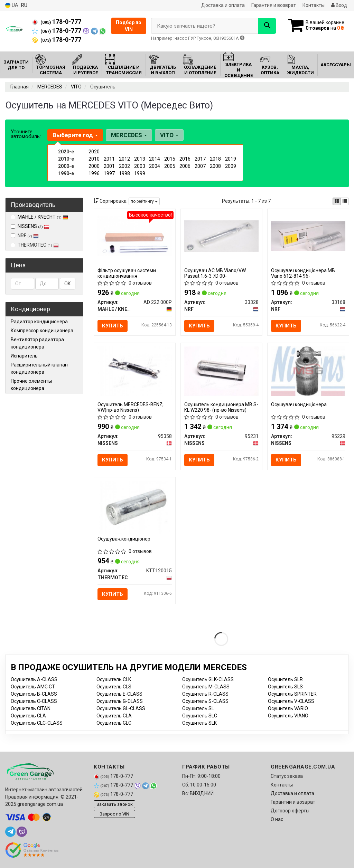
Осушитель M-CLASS (206, 687)
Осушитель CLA (28, 716)
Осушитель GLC (114, 723)
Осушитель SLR (285, 679)
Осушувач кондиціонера (299, 404)
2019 (231, 159)
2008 (215, 166)
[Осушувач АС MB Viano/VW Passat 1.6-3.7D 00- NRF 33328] (221, 236)
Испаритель (24, 356)
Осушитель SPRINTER (292, 694)
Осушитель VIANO (288, 716)
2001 (109, 166)
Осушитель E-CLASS (119, 694)
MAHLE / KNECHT (43, 217)
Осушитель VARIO (288, 708)
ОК (68, 284)
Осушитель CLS (114, 687)
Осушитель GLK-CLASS (208, 679)
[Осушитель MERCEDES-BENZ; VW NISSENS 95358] (135, 371)
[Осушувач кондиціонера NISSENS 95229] (308, 371)
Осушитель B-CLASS (34, 694)
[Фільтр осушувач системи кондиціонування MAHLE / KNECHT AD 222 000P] (135, 236)
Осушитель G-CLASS (120, 701)
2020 (94, 152)
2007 (200, 166)
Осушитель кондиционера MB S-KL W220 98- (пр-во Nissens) (221, 407)
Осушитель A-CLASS (34, 679)
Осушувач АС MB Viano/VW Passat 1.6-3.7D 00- (215, 273)
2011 (109, 159)
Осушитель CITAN (31, 708)
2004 (155, 166)
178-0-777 (57, 22)
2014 (155, 159)
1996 (94, 173)
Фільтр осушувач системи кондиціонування (127, 273)
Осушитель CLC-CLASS (37, 723)
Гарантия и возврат (274, 5)
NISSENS (34, 226)
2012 (124, 159)
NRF (25, 236)
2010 (94, 159)
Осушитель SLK (199, 723)
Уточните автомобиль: (26, 134)
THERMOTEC (35, 245)
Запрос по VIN (114, 814)
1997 (109, 173)
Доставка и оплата (223, 5)
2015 (170, 159)
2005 (170, 166)
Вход (339, 5)
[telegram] (10, 832)
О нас (277, 819)
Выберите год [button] (75, 135)
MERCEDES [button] (129, 135)
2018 (215, 159)
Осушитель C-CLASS (34, 701)
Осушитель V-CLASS (291, 701)
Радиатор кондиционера (39, 322)
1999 (140, 173)
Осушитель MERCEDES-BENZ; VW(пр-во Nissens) (131, 407)
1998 (124, 173)
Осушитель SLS (285, 687)
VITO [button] (169, 135)
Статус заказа (287, 776)
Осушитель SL (198, 708)
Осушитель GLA (114, 716)
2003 (140, 166)
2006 (185, 166)
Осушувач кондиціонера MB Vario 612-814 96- (303, 273)
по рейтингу (144, 201)
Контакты (314, 5)
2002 (124, 166)
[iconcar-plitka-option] (337, 201)
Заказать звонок (115, 804)
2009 (231, 166)
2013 (140, 159)
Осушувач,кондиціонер (124, 539)
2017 (200, 159)
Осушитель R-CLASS (205, 694)
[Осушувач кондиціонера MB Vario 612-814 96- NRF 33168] (308, 236)
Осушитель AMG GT (33, 687)
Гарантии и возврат (293, 802)
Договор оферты (290, 811)
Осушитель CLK (114, 679)
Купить (113, 326)
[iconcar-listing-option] (345, 201)
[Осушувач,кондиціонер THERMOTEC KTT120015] (135, 507)
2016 (185, 159)
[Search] (267, 26)
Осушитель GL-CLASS (121, 708)
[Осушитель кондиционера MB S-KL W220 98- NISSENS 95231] (221, 371)
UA (12, 5)
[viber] (22, 832)
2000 (94, 166)
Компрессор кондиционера (42, 331)
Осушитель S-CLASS (205, 701)
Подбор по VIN (129, 26)
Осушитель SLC (200, 716)
